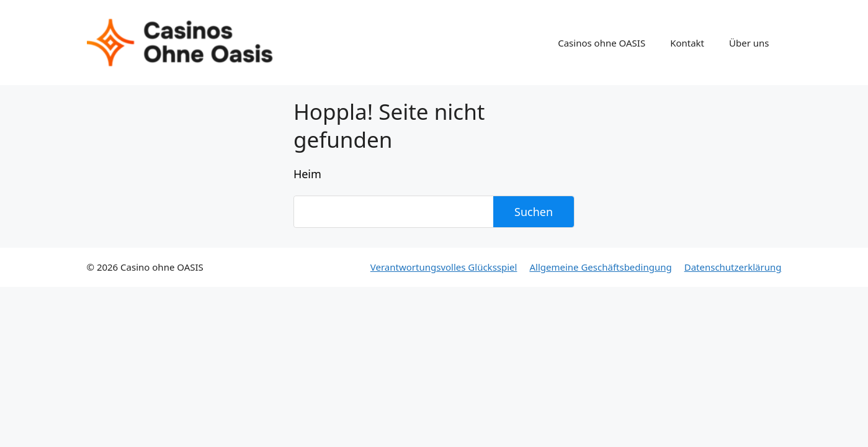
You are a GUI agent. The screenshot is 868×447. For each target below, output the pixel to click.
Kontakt (687, 43)
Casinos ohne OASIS (602, 43)
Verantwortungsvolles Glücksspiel (444, 267)
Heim (307, 174)
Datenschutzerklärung (733, 267)
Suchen (534, 212)
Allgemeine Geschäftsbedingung (600, 267)
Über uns (749, 43)
